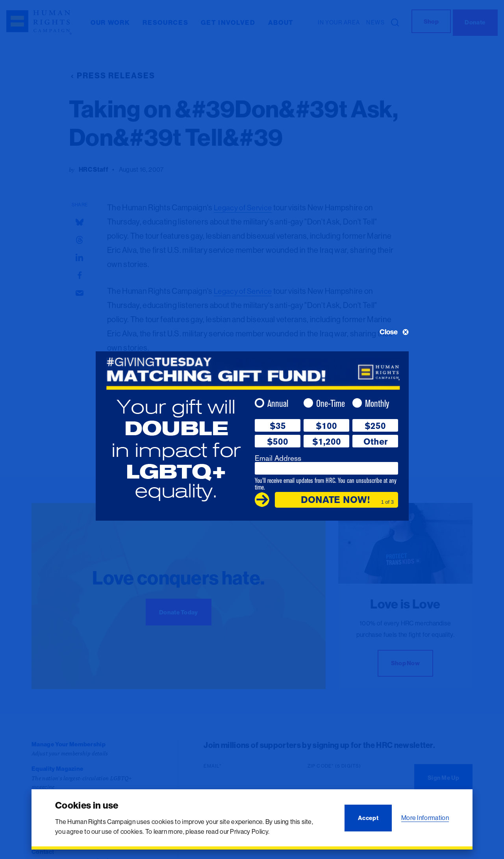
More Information (425, 818)
